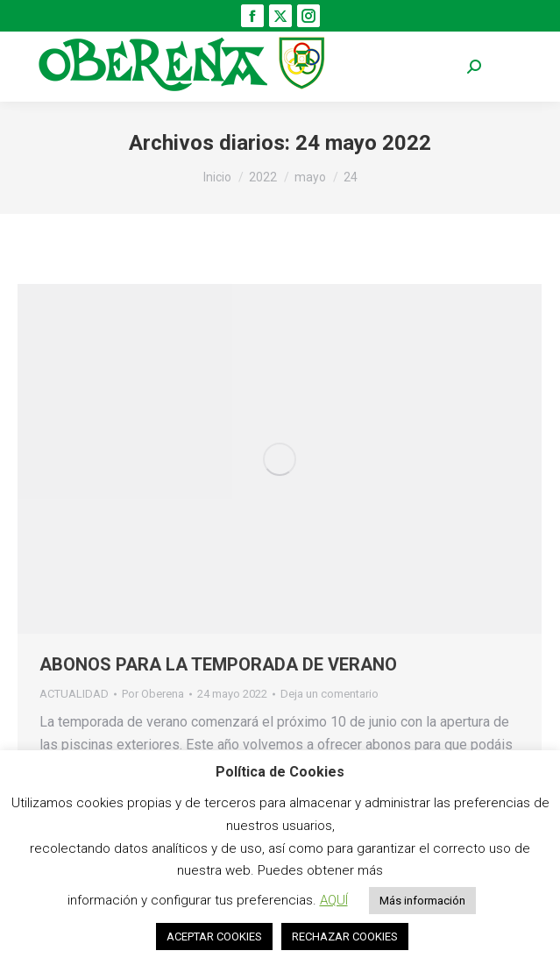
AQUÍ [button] (334, 900)
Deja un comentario (330, 694)
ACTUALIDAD (74, 694)
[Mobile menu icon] (516, 67)
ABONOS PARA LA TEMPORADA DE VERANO (218, 664)
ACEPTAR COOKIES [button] (214, 937)
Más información (422, 901)
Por (153, 694)
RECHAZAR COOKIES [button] (345, 937)
